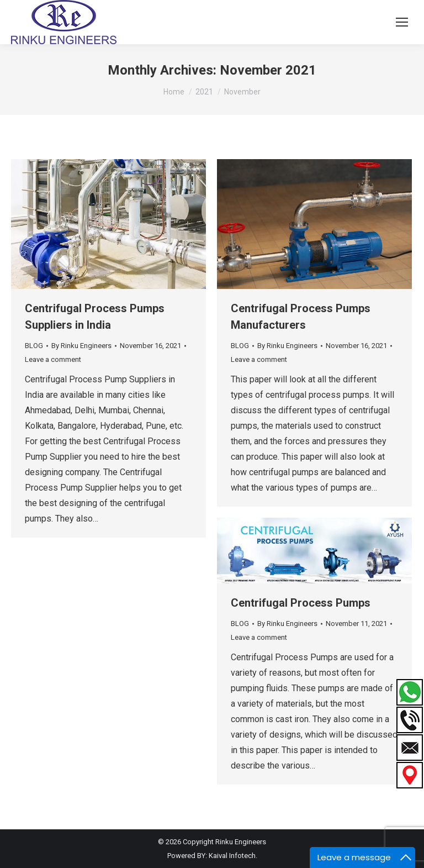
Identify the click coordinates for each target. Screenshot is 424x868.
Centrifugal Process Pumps (301, 603)
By (81, 346)
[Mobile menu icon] (402, 22)
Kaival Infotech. (233, 856)
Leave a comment (53, 359)
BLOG (34, 346)
